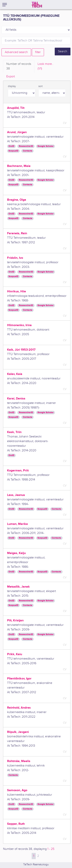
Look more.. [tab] (46, 67)
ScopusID (13, 151)
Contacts (28, 151)
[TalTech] (37, 5)
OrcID (11, 146)
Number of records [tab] (19, 67)
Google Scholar (46, 146)
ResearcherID (26, 146)
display (12, 86)
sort (41, 86)
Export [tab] (11, 77)
